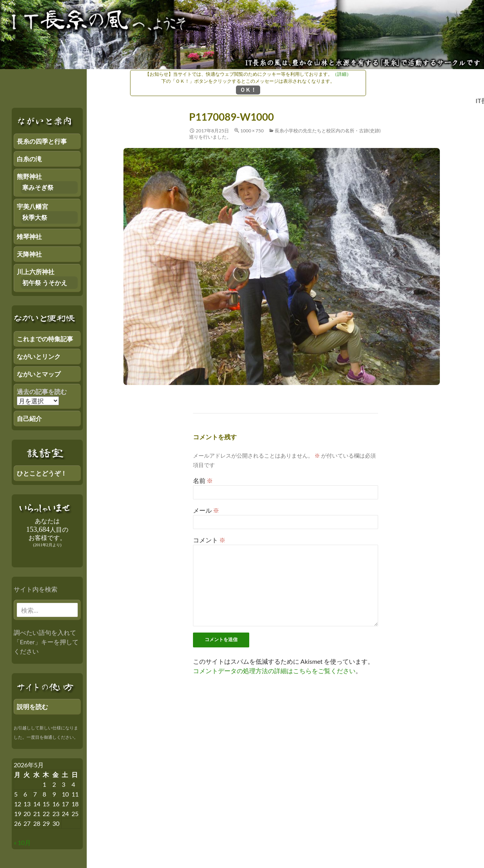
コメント (209, 540)
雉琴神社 (29, 236)
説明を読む (32, 707)
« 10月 (22, 842)
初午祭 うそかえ (45, 283)
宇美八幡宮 (32, 206)
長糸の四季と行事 (42, 141)
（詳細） (342, 74)
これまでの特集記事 (45, 339)
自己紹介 (29, 418)
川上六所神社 (36, 272)
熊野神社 (29, 176)
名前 (203, 480)
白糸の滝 (29, 159)
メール (206, 510)
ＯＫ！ (248, 90)
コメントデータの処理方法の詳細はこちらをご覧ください (274, 671)
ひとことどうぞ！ (42, 473)
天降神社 (29, 254)
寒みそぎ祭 (38, 187)
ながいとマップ (39, 374)
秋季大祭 (35, 217)
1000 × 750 (252, 131)
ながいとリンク (39, 356)
